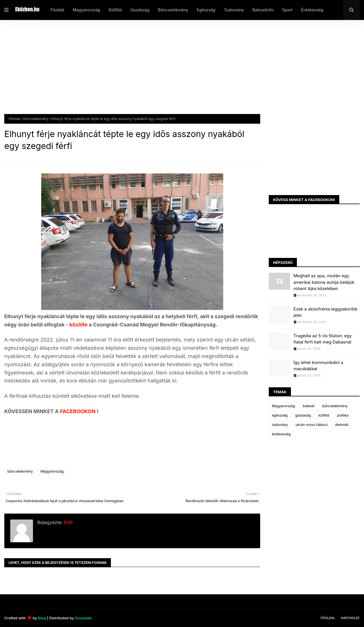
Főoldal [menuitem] (57, 10)
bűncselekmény (36, 119)
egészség (280, 415)
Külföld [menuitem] (115, 10)
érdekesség (281, 434)
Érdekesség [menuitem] (312, 10)
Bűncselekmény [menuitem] (173, 10)
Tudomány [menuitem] (234, 10)
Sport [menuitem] (287, 10)
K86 (68, 522)
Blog (42, 618)
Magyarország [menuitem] (86, 10)
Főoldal (14, 119)
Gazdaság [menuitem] (140, 10)
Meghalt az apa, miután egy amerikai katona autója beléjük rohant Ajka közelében (324, 282)
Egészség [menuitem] (206, 10)
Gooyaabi (83, 618)
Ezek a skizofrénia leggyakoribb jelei (325, 312)
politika (343, 415)
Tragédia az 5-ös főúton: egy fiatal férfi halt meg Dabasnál (323, 339)
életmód (342, 425)
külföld (324, 415)
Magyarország (52, 471)
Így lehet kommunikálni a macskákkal (318, 366)
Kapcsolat (350, 618)
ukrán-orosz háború (312, 425)
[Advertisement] (175, 71)
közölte (79, 325)
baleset (308, 406)
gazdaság (303, 415)
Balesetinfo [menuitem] (263, 10)
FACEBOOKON (78, 411)
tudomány (280, 425)
